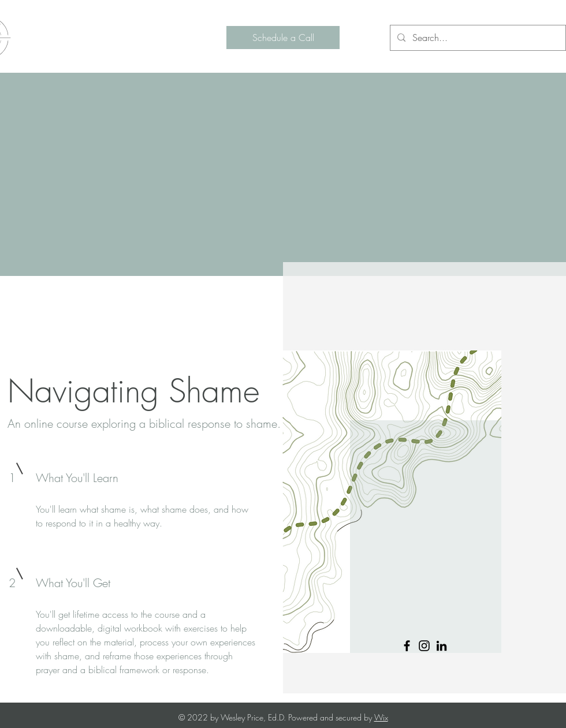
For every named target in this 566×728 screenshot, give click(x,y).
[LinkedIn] (442, 646)
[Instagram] (424, 646)
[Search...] (477, 38)
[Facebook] (407, 646)
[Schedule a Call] (283, 38)
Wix (381, 717)
